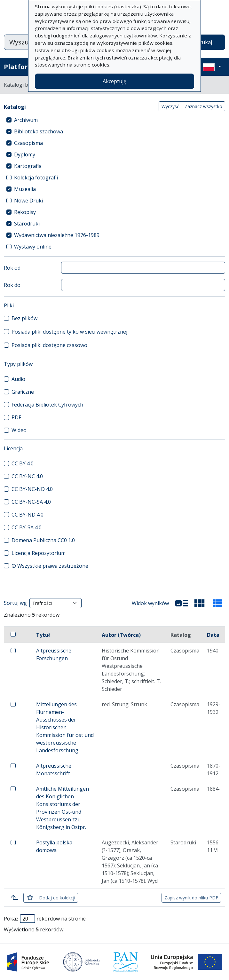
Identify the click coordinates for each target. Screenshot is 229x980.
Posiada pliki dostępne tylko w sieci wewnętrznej (69, 332)
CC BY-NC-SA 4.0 (31, 502)
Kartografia (28, 166)
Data (213, 635)
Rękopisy (25, 212)
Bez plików (24, 318)
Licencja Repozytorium (39, 553)
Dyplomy (25, 154)
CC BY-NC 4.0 (27, 476)
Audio (18, 379)
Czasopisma (28, 143)
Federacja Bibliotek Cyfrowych (47, 405)
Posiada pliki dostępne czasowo (49, 345)
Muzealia (25, 189)
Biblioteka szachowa (39, 131)
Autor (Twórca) (121, 635)
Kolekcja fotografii (36, 178)
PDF (16, 417)
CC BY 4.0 (23, 463)
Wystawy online (33, 247)
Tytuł (43, 635)
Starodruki (27, 224)
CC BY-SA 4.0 (27, 527)
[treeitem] (114, 120)
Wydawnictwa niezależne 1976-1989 (57, 235)
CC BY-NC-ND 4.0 (32, 489)
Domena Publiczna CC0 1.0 (43, 540)
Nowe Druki (28, 201)
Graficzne (23, 392)
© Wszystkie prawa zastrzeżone (50, 566)
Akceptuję (114, 81)
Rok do (12, 285)
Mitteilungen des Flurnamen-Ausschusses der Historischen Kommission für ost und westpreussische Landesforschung (65, 727)
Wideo (19, 430)
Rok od (12, 268)
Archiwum (26, 120)
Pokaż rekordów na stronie (45, 919)
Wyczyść (170, 106)
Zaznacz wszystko (203, 106)
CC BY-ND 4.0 (28, 515)
